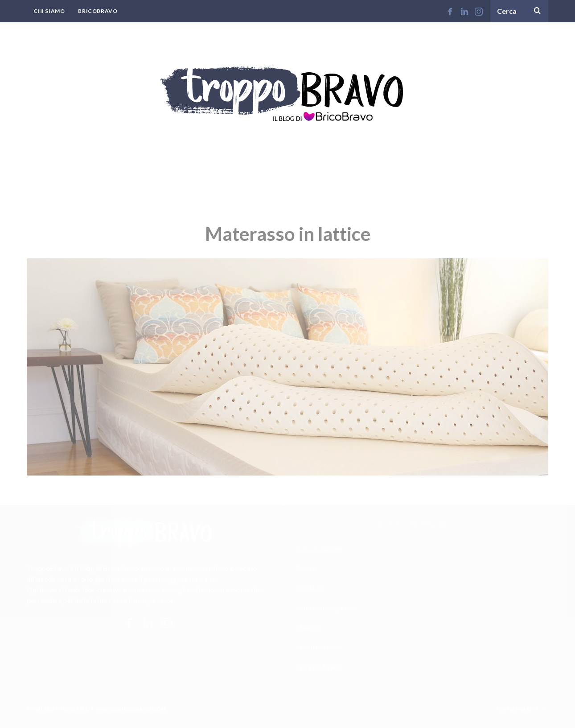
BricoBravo (98, 11)
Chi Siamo (49, 11)
